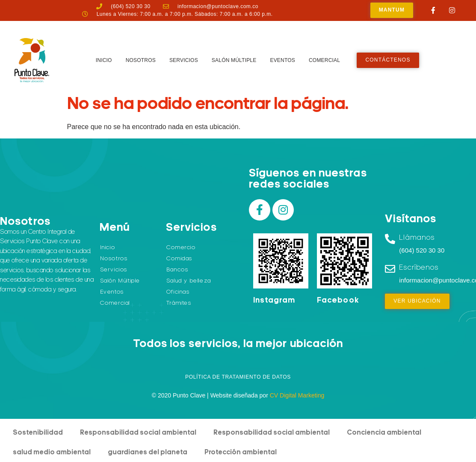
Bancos (177, 270)
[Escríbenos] (390, 269)
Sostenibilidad (38, 433)
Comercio (181, 248)
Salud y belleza (189, 281)
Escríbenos (419, 268)
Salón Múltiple (234, 60)
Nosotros (141, 60)
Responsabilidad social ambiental (138, 433)
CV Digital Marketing (297, 395)
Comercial (324, 60)
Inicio (104, 60)
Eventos (282, 60)
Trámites (179, 303)
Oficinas (178, 292)
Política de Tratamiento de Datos (238, 377)
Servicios (184, 60)
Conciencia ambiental (384, 433)
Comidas (179, 259)
